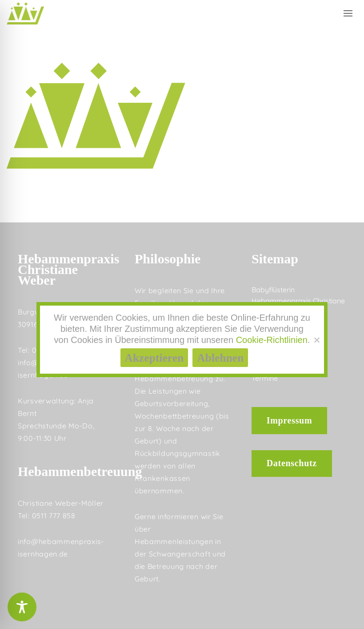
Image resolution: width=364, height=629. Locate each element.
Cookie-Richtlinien (272, 340)
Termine (265, 378)
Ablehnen (220, 358)
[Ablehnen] (316, 340)
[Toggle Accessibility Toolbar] (22, 607)
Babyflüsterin (273, 290)
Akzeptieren (154, 358)
